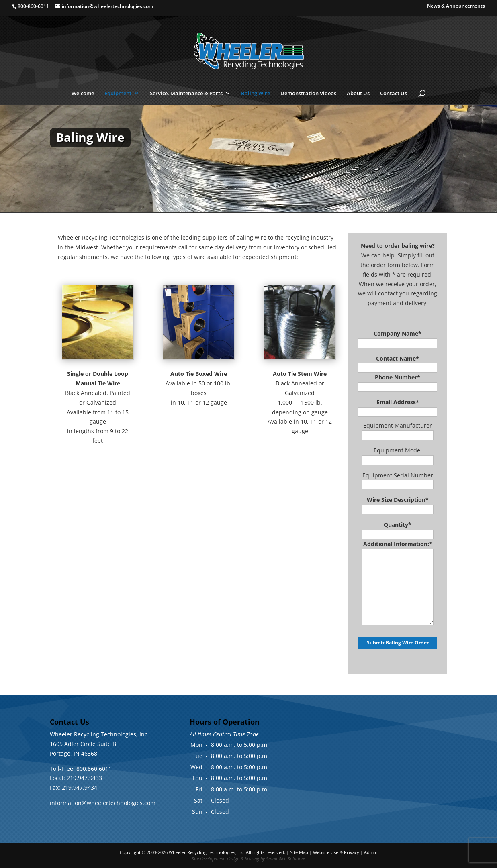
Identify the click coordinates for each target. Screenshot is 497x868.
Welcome (83, 94)
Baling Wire (256, 94)
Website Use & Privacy (336, 852)
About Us (358, 94)
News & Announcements (456, 6)
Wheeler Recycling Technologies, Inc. (207, 852)
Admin (371, 852)
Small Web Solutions (286, 859)
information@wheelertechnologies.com (103, 803)
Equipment (118, 94)
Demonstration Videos (308, 94)
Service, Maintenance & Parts (186, 94)
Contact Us (394, 94)
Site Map (299, 852)
